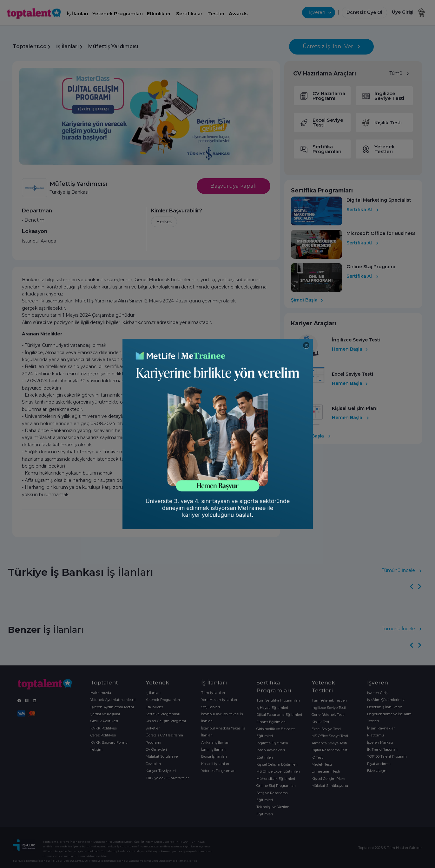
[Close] (306, 345)
